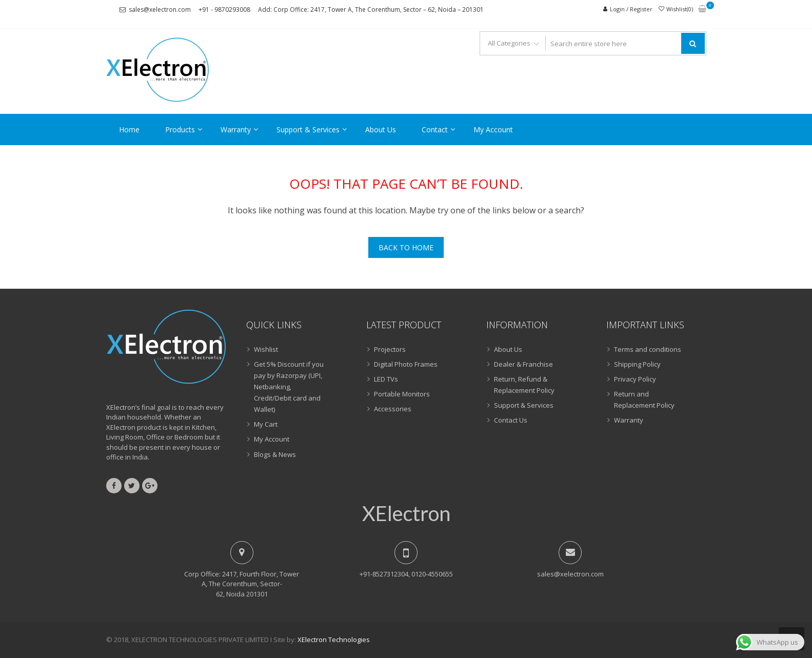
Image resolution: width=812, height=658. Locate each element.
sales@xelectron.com (160, 9)
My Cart (266, 424)
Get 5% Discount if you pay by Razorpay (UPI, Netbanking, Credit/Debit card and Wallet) (289, 387)
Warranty (236, 129)
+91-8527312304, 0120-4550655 (406, 574)
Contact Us (511, 420)
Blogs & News (275, 454)
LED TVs (386, 379)
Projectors (390, 349)
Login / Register (631, 9)
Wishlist (266, 349)
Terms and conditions (648, 349)
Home (129, 129)
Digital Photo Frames (406, 364)
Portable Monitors (402, 394)
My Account (493, 129)
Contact (435, 129)
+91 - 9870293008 (224, 9)
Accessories (393, 409)
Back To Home (406, 247)
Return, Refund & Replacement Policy (524, 385)
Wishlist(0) (680, 9)
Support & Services (308, 129)
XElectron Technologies (334, 640)
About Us (381, 129)
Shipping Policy (637, 364)
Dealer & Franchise (523, 364)
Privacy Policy (635, 379)
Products (180, 129)
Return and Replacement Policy (644, 400)
